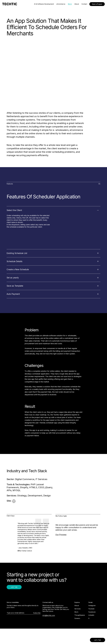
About (77, 4)
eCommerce (61, 4)
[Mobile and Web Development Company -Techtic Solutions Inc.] (10, 4)
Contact (84, 4)
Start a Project (97, 4)
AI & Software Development (44, 4)
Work (70, 4)
